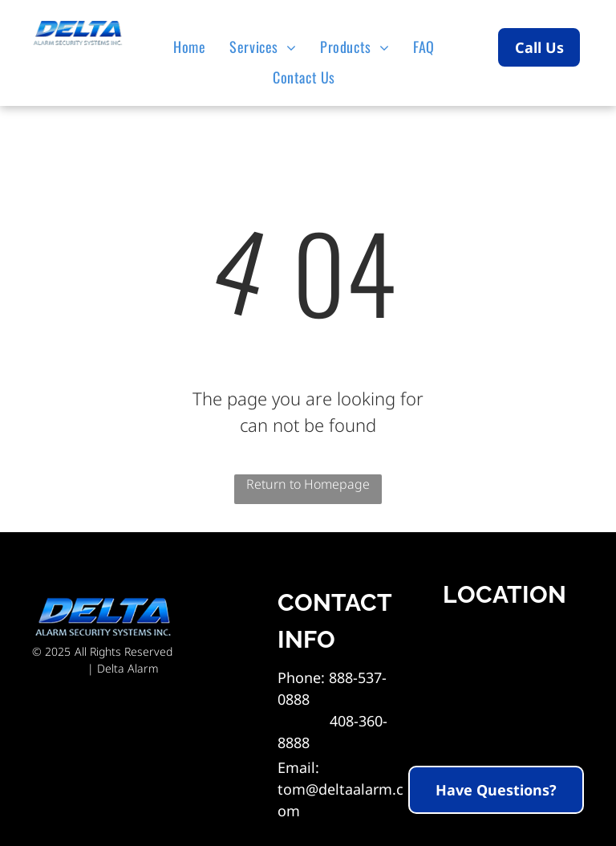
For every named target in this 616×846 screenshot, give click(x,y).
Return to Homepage (308, 484)
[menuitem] (193, 47)
